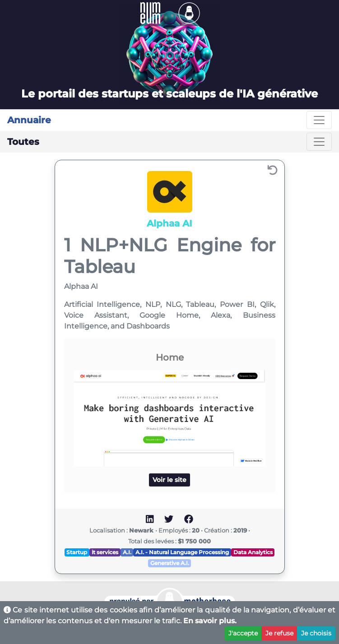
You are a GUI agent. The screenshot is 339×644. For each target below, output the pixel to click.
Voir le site (169, 480)
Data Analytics (253, 552)
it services (105, 552)
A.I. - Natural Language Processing (182, 552)
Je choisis (316, 633)
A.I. (127, 552)
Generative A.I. (170, 563)
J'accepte (243, 633)
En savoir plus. (210, 621)
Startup (77, 552)
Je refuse (279, 633)
